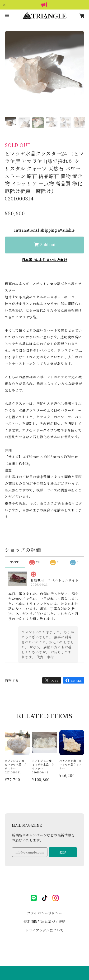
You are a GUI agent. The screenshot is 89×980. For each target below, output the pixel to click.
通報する (12, 680)
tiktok (45, 898)
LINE (34, 898)
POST (55, 680)
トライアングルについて (44, 930)
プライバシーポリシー (45, 913)
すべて (15, 562)
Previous (9, 78)
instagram (56, 898)
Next (80, 78)
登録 (63, 852)
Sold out (45, 244)
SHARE (77, 680)
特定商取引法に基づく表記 (44, 922)
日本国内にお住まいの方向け (45, 260)
